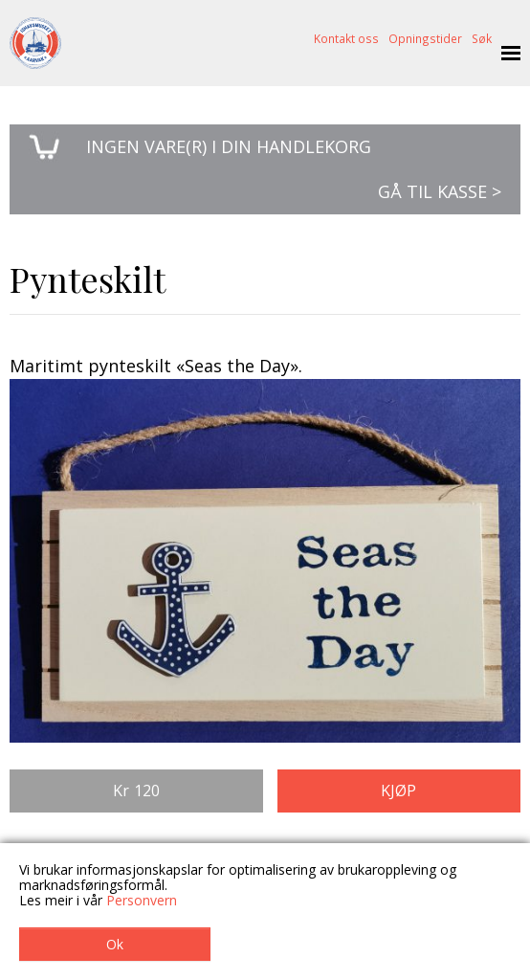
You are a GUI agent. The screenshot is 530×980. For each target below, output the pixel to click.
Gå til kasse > (440, 191)
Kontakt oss (346, 38)
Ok (115, 944)
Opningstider (425, 38)
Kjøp (398, 791)
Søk (482, 38)
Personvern (142, 900)
